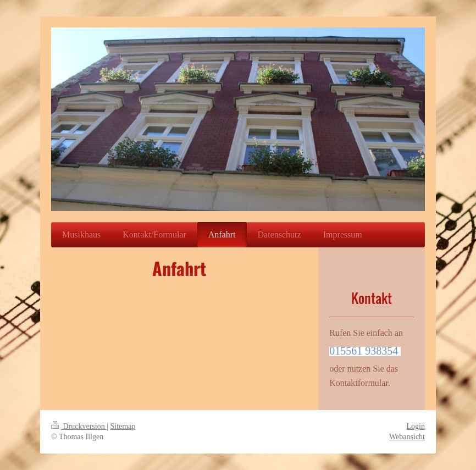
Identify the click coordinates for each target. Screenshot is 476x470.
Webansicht (407, 437)
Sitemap (123, 426)
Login (416, 426)
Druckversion (79, 426)
